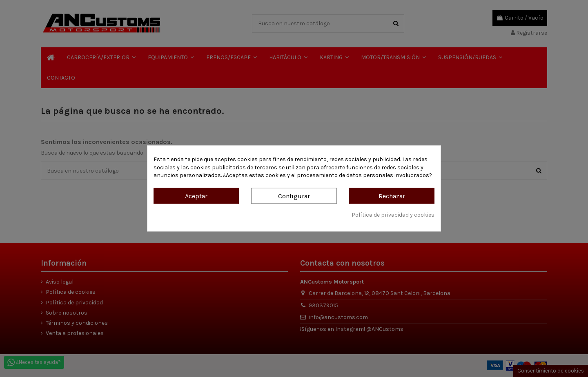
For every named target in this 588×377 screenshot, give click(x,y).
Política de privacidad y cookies (393, 215)
